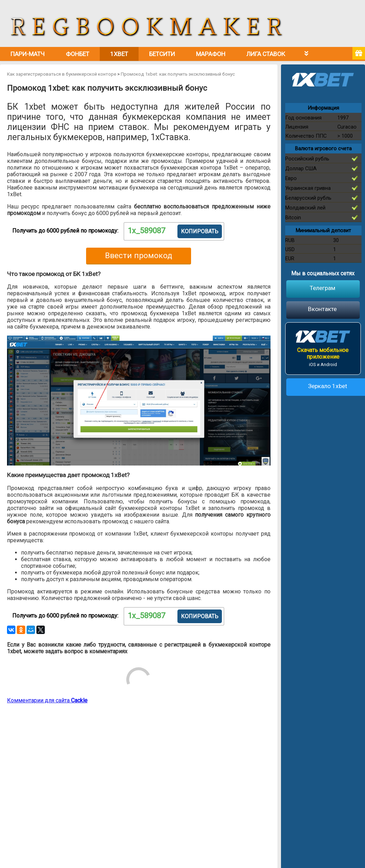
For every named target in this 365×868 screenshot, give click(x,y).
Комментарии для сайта (47, 700)
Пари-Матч (28, 54)
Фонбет (78, 54)
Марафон (211, 54)
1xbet (119, 54)
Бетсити (162, 54)
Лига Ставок (266, 54)
